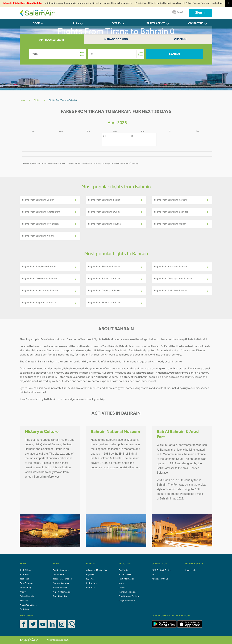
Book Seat (24, 575)
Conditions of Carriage (129, 597)
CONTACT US (196, 24)
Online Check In (27, 597)
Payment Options (61, 583)
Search (175, 54)
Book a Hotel (91, 583)
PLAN (76, 24)
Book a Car (90, 588)
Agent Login (190, 570)
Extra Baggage (26, 583)
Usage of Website (127, 601)
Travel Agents (156, 24)
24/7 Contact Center (161, 570)
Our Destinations (61, 570)
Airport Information (62, 592)
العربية (178, 12)
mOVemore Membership (97, 570)
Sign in (201, 13)
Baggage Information (62, 579)
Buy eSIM (90, 575)
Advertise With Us (160, 579)
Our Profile (123, 570)
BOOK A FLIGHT (52, 40)
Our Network (58, 575)
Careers (122, 588)
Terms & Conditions (128, 592)
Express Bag (25, 588)
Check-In (180, 40)
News (121, 583)
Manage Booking (116, 40)
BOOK (36, 24)
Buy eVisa (90, 579)
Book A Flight (26, 570)
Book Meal (24, 579)
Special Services (60, 588)
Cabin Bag (24, 610)
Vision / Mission (126, 575)
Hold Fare (24, 601)
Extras (116, 24)
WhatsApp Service (28, 605)
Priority (23, 592)
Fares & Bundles (60, 597)
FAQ (154, 575)
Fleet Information (127, 579)
